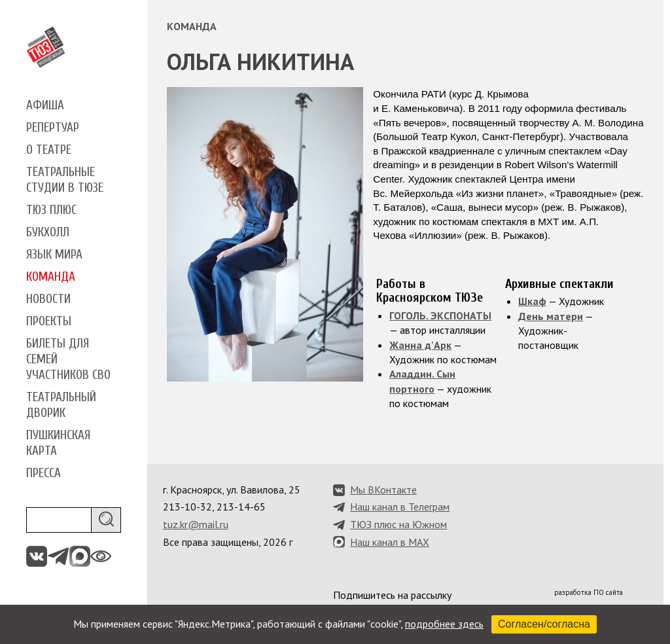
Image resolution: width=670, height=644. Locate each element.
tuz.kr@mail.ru (196, 524)
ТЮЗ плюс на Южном (398, 524)
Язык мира (54, 255)
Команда (51, 277)
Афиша (45, 105)
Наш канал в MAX (390, 542)
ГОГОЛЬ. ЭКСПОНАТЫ (440, 315)
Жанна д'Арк (420, 345)
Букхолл (48, 232)
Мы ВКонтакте (383, 490)
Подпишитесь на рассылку (392, 595)
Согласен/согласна (544, 624)
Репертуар (53, 128)
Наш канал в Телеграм (400, 507)
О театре (49, 150)
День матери (551, 316)
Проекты (49, 321)
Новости (48, 299)
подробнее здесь (444, 624)
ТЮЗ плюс (51, 210)
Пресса (44, 473)
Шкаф (532, 301)
